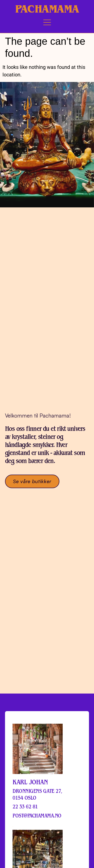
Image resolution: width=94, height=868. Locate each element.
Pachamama (47, 9)
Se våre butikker (32, 481)
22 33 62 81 (25, 806)
